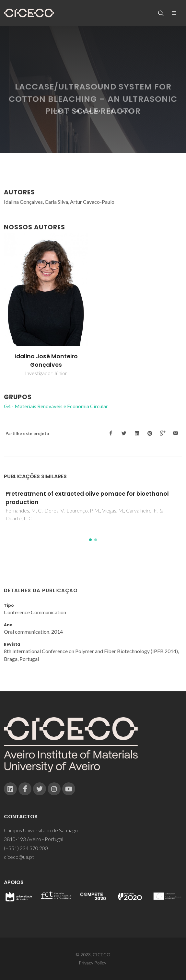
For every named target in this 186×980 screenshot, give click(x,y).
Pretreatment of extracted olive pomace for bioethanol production (87, 498)
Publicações (120, 111)
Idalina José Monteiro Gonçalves (46, 361)
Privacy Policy (93, 963)
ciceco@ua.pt (19, 857)
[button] (90, 540)
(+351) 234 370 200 (26, 848)
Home (59, 111)
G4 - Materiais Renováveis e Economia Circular (56, 406)
